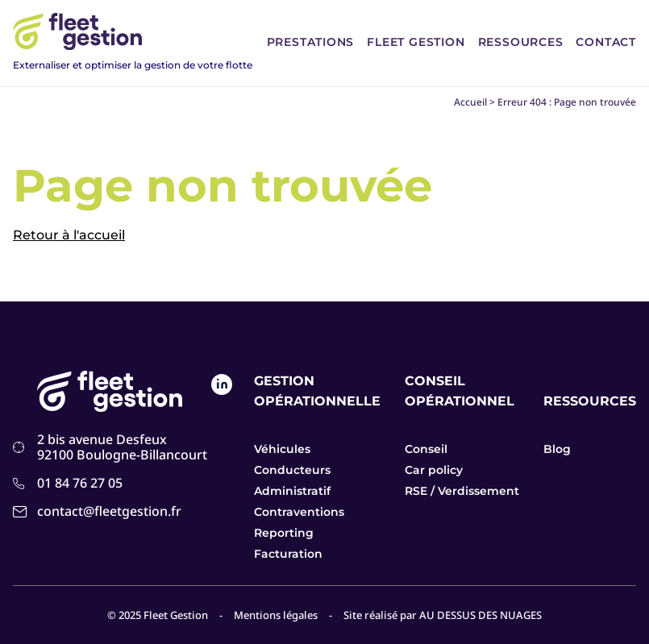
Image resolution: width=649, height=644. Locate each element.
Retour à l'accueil (69, 235)
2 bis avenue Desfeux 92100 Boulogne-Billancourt (122, 447)
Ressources (521, 42)
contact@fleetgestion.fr (109, 511)
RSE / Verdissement (462, 491)
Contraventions (299, 512)
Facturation (288, 554)
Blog (557, 449)
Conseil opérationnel (460, 391)
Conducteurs (292, 470)
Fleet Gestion (416, 42)
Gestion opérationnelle (317, 391)
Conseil (426, 449)
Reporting (284, 533)
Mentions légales (276, 615)
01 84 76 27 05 (80, 483)
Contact (606, 42)
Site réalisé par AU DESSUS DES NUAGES (443, 615)
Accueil (470, 102)
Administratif (292, 491)
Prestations (311, 42)
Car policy (434, 470)
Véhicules (282, 449)
